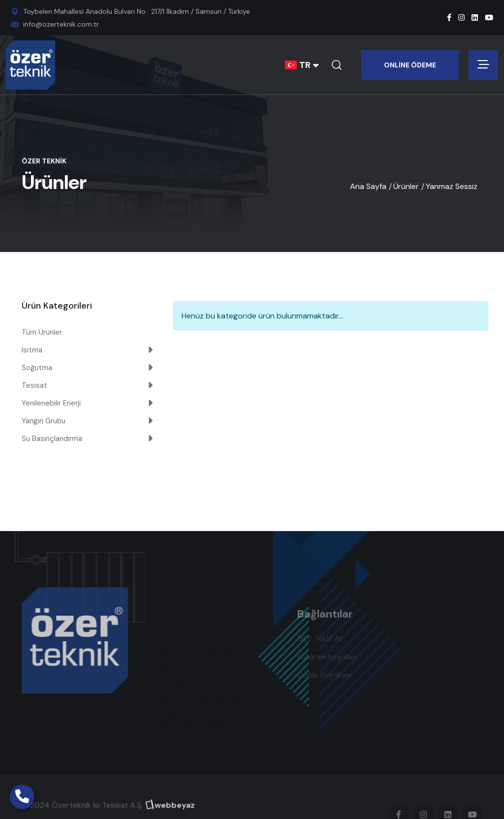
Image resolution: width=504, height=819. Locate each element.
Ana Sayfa (368, 186)
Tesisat (34, 385)
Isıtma (32, 350)
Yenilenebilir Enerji (51, 403)
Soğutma (37, 368)
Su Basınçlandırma (52, 439)
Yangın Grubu (44, 421)
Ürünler (406, 186)
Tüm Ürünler (42, 332)
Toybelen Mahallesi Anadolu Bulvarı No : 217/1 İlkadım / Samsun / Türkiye (137, 11)
